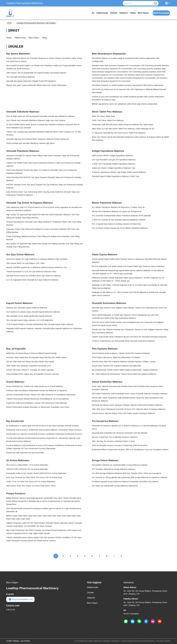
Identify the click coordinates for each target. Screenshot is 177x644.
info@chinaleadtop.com (20, 599)
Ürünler (114, 13)
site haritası (25, 641)
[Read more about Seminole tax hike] (114, 556)
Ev (93, 13)
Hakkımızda (102, 13)
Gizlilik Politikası (13, 641)
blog (44, 38)
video (133, 13)
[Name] (155, 3)
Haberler (124, 13)
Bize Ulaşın (143, 13)
